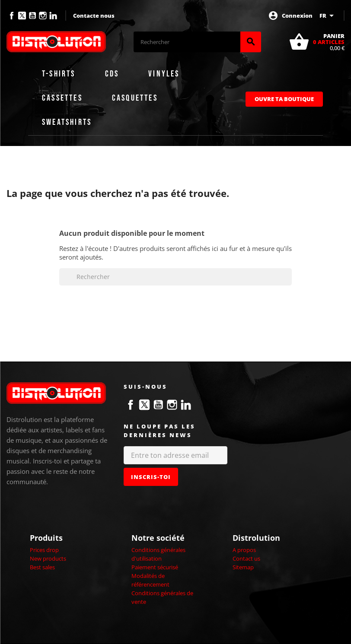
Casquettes (135, 98)
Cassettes (62, 98)
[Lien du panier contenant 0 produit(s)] (317, 42)
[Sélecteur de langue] (328, 16)
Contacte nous (94, 16)
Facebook (12, 16)
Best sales (42, 567)
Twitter (22, 16)
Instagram (43, 16)
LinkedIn (53, 16)
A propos (244, 550)
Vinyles (164, 74)
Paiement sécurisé (155, 567)
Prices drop (44, 550)
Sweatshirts (67, 122)
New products (48, 558)
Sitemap (243, 567)
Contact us (246, 558)
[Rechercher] (187, 42)
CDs (112, 74)
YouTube (32, 16)
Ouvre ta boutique (284, 99)
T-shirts (59, 74)
